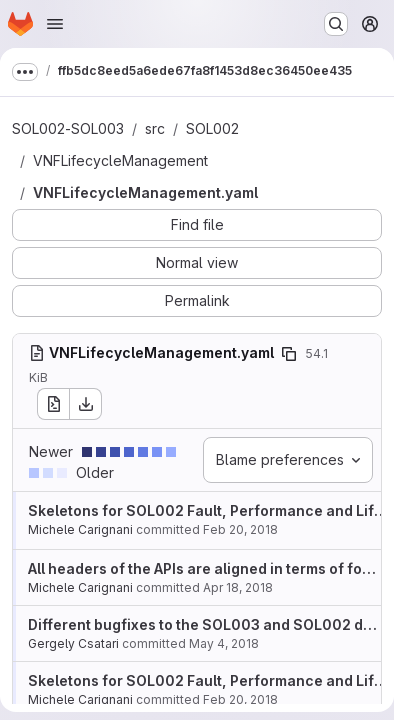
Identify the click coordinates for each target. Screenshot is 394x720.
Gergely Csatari (73, 643)
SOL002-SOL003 (68, 128)
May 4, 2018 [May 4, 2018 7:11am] (224, 643)
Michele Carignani (80, 529)
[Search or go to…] (336, 24)
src (155, 128)
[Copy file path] (289, 354)
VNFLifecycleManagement (120, 160)
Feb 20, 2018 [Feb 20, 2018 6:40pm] (240, 529)
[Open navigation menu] (55, 24)
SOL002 (212, 128)
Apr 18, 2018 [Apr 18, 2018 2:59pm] (238, 587)
